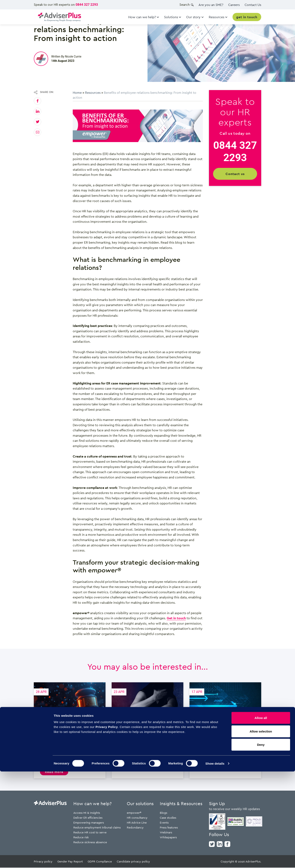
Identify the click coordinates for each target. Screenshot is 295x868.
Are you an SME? (211, 5)
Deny (261, 841)
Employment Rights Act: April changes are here (225, 731)
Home (77, 93)
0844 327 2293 (87, 5)
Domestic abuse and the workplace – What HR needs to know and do (147, 731)
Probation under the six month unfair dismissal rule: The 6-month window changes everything (70, 731)
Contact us (235, 174)
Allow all (261, 814)
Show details (215, 860)
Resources (93, 93)
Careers (234, 5)
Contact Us (253, 5)
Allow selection (261, 828)
